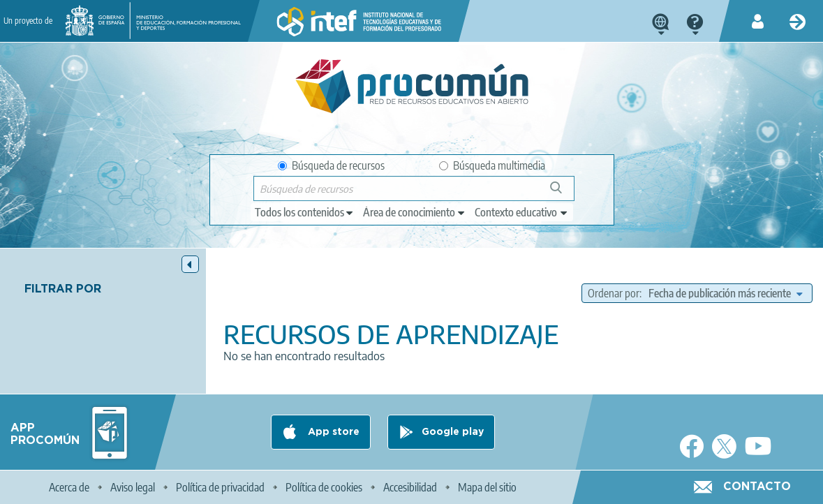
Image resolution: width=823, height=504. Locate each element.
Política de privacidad (220, 487)
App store (332, 432)
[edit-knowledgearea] (415, 212)
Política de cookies (324, 487)
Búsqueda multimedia (492, 165)
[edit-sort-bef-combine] (725, 293)
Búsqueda (564, 193)
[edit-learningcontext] (522, 212)
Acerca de (69, 487)
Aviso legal (133, 487)
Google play (453, 432)
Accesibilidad (410, 487)
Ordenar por (614, 293)
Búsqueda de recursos (331, 165)
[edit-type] (305, 212)
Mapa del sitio (487, 487)
